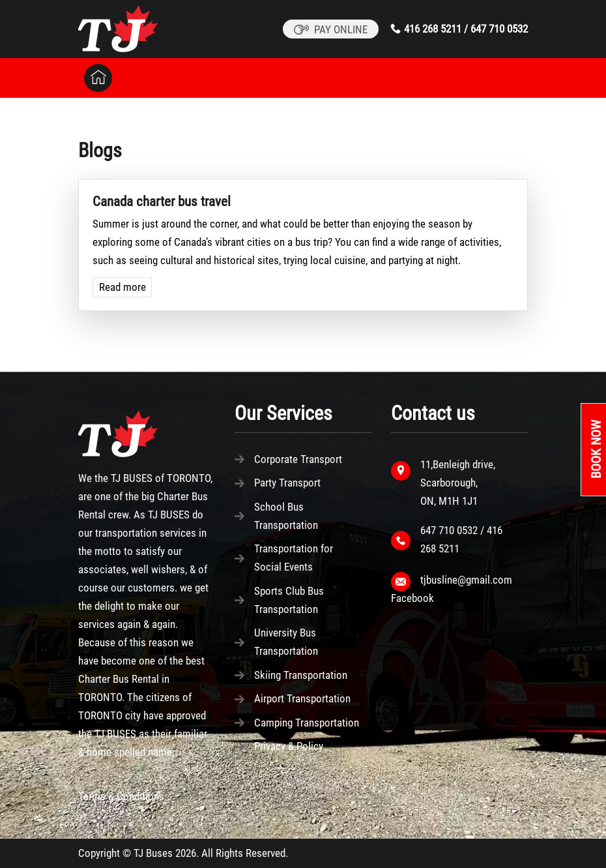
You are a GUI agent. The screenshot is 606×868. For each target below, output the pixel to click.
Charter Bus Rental (119, 679)
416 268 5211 (433, 29)
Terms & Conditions (121, 796)
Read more (123, 287)
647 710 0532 (499, 29)
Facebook (412, 598)
